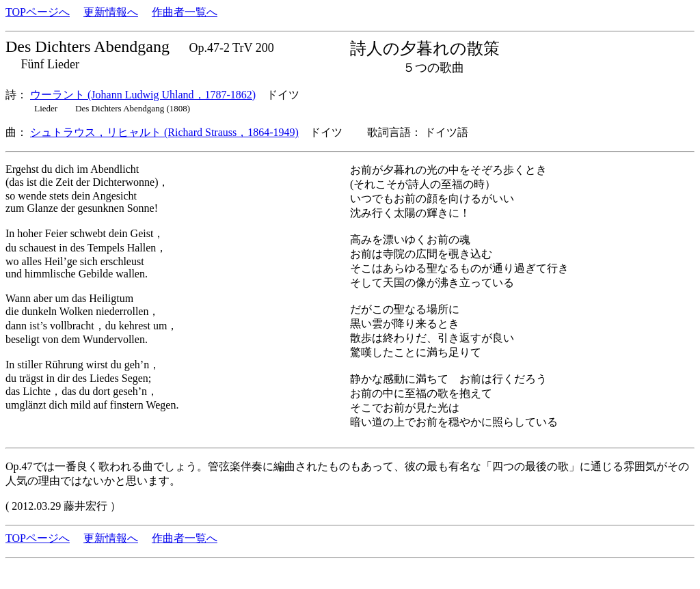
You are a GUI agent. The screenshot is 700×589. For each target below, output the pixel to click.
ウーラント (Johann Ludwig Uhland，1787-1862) (143, 95)
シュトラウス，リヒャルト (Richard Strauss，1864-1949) (164, 132)
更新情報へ (111, 12)
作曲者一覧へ (185, 12)
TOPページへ (38, 12)
